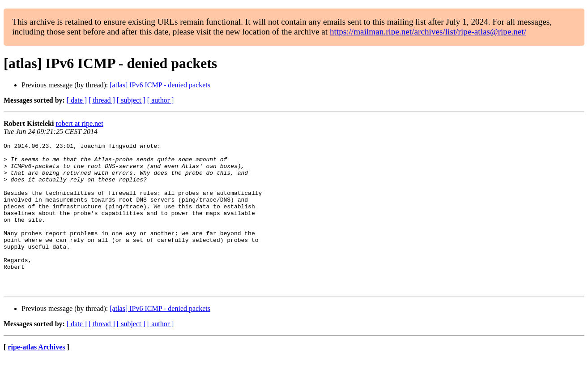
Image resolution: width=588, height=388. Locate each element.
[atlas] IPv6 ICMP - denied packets (160, 85)
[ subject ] (131, 100)
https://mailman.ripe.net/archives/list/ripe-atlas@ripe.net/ (428, 32)
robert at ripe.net (79, 123)
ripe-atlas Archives (36, 377)
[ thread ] (102, 100)
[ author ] (161, 100)
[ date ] (77, 100)
